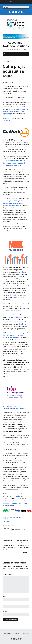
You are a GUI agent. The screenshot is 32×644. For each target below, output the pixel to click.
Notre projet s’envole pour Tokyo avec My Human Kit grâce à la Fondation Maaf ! (9, 545)
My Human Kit (14, 503)
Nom (5, 596)
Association (8, 525)
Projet (14, 525)
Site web (5, 611)
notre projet (13, 295)
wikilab (21, 324)
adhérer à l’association (19, 481)
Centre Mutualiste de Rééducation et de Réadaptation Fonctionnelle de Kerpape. (15, 163)
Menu (7, 54)
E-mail (5, 604)
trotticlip (6, 337)
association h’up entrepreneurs (15, 409)
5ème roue (14, 337)
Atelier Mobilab (14, 317)
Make (9, 633)
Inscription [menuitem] (10, 2)
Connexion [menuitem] (3, 2)
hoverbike (19, 335)
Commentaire (7, 574)
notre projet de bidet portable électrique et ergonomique (16, 111)
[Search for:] (16, 7)
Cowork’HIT (7, 121)
